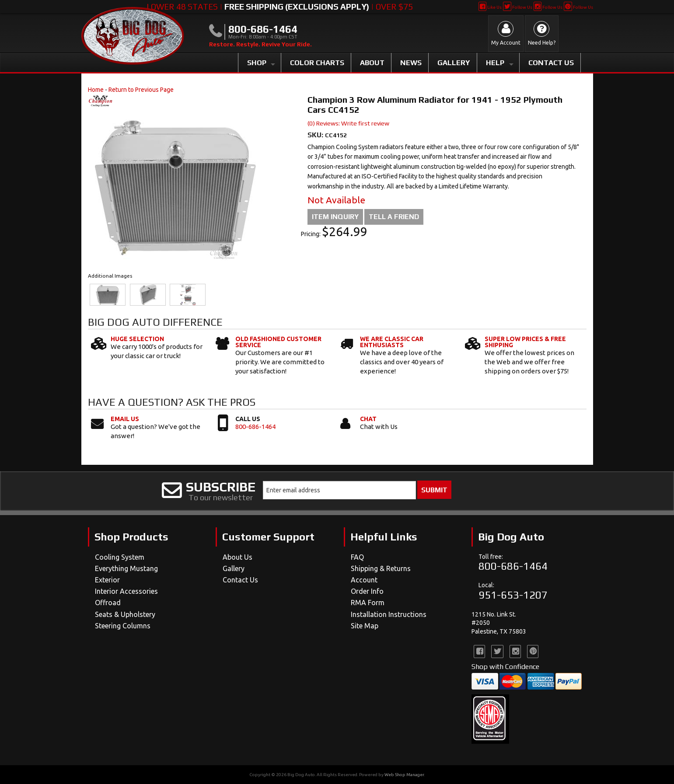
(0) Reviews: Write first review (348, 123)
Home (96, 90)
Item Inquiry (335, 217)
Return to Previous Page (141, 90)
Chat (368, 419)
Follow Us (518, 7)
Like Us (490, 7)
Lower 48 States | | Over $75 (280, 7)
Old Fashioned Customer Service (278, 342)
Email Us (125, 419)
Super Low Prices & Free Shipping (525, 342)
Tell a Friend (394, 217)
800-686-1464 (255, 427)
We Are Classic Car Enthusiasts (392, 342)
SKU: (316, 135)
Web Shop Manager (404, 775)
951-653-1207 (513, 595)
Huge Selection (137, 339)
